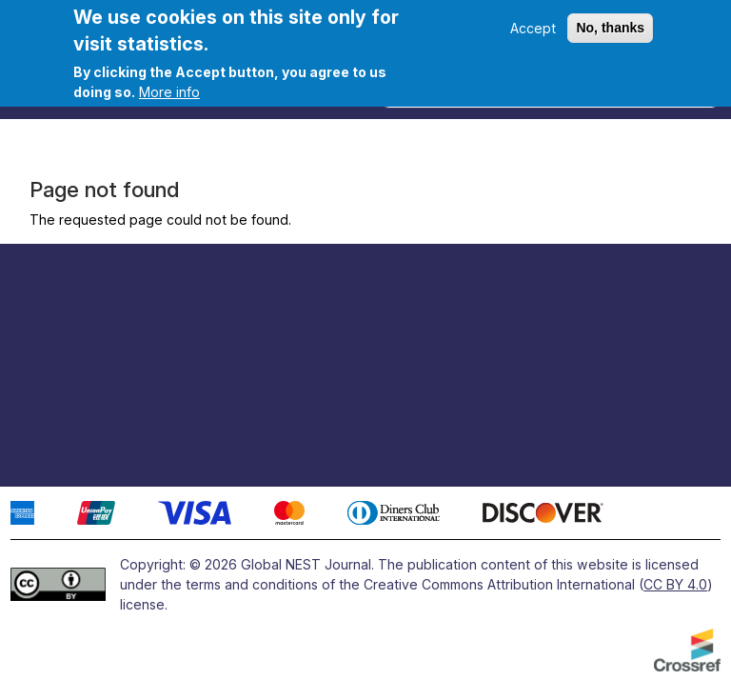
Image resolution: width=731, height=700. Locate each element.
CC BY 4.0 (675, 584)
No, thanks (610, 28)
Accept (533, 28)
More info (169, 92)
